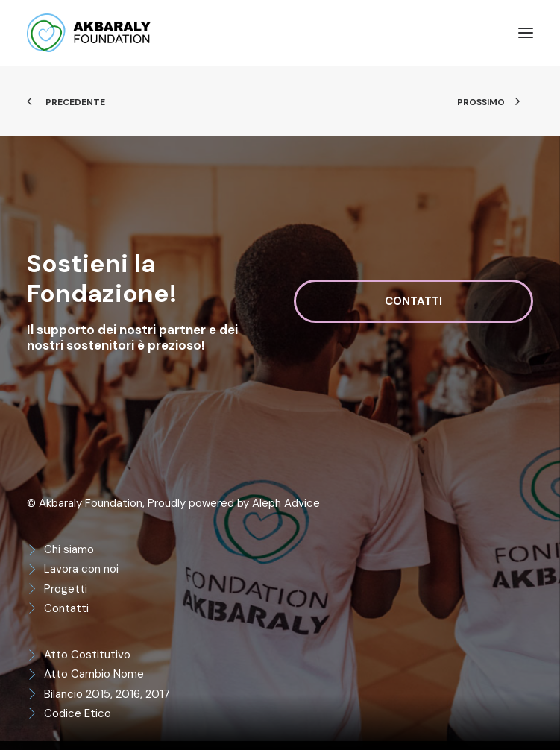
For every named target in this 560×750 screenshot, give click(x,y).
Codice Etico (78, 713)
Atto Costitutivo (87, 655)
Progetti (66, 589)
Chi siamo (69, 549)
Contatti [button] (413, 301)
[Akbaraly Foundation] (89, 33)
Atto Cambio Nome (94, 674)
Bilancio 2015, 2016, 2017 (107, 694)
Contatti (66, 608)
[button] (526, 33)
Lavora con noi (81, 569)
